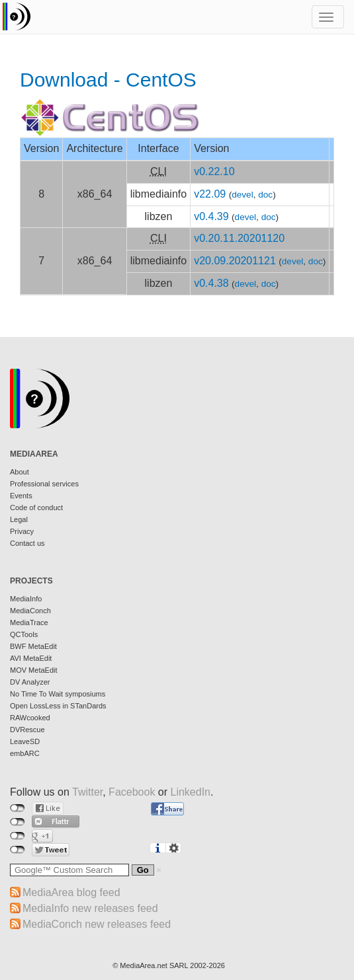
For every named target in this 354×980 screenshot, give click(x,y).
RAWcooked (30, 718)
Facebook (132, 792)
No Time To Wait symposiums (58, 694)
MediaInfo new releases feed (90, 908)
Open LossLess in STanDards (58, 706)
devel (243, 195)
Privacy (22, 531)
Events (21, 496)
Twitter (87, 792)
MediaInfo (26, 599)
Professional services (44, 484)
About (20, 472)
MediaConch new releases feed (97, 924)
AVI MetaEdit (31, 658)
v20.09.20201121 (235, 261)
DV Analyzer (30, 682)
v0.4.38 (211, 283)
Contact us (27, 543)
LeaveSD (25, 741)
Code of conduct (36, 508)
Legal (19, 519)
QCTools (24, 634)
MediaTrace (29, 622)
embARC (25, 753)
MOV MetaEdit (34, 670)
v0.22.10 (214, 171)
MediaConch (30, 611)
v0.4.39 (211, 216)
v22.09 (210, 194)
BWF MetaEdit (33, 646)
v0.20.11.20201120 (239, 238)
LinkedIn (191, 792)
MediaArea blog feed (71, 892)
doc (265, 195)
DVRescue (27, 730)
